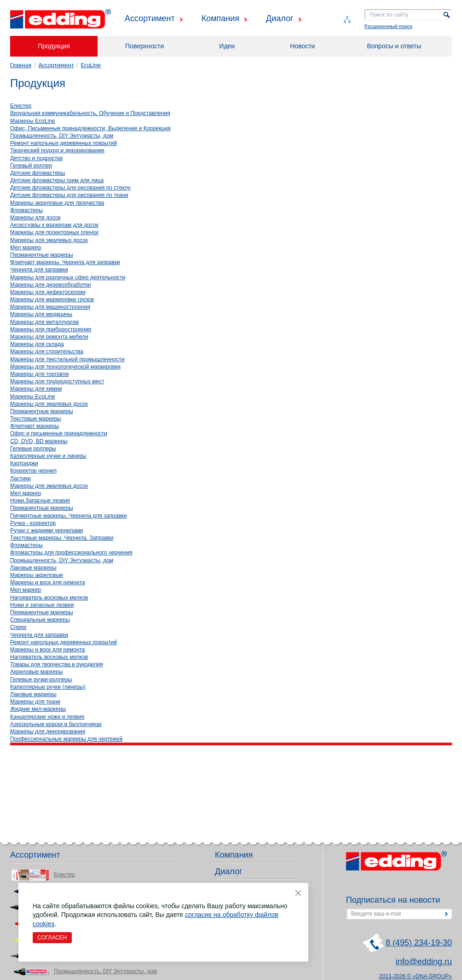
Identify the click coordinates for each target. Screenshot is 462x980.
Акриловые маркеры (36, 672)
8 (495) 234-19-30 (419, 943)
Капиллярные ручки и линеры (48, 456)
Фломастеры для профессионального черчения (71, 553)
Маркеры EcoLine (33, 121)
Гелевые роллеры (33, 449)
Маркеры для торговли (39, 374)
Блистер (21, 106)
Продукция (54, 46)
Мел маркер (26, 248)
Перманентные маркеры (42, 255)
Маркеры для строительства (47, 352)
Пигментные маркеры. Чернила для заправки (69, 516)
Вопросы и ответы (394, 46)
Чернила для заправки (39, 270)
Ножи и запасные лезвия (42, 605)
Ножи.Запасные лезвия (40, 501)
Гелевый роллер (31, 166)
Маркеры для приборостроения (51, 329)
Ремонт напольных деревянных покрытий (64, 143)
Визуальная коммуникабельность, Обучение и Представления (90, 113)
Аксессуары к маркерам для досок (54, 225)
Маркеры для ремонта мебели (49, 337)
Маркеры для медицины (41, 314)
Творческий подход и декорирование (57, 150)
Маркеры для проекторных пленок (54, 232)
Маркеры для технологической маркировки (65, 367)
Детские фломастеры (38, 173)
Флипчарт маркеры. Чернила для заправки (65, 262)
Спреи (18, 627)
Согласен (52, 938)
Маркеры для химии (36, 389)
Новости (302, 46)
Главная (21, 65)
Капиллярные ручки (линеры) (48, 687)
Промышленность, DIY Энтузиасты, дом (62, 136)
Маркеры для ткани (35, 702)
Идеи (227, 46)
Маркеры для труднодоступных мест (57, 381)
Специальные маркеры (40, 620)
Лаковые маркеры (33, 568)
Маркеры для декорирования (48, 732)
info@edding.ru (424, 962)
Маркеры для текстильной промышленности (67, 359)
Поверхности (144, 46)
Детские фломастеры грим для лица (57, 180)
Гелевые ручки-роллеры (41, 680)
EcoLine (91, 65)
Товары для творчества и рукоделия (57, 664)
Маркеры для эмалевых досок (49, 240)
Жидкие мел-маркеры (38, 709)
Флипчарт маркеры (35, 426)
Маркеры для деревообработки (51, 285)
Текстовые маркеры (36, 419)
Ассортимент (150, 18)
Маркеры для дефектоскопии (48, 292)
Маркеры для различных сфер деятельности (68, 277)
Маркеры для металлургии (44, 322)
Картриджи (24, 463)
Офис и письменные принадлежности (59, 433)
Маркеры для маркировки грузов (52, 300)
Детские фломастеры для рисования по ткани (69, 195)
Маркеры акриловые (37, 575)
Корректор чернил (33, 471)
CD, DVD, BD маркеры (39, 441)
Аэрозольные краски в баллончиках (56, 724)
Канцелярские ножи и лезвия (47, 717)
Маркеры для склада (37, 344)
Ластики (20, 478)
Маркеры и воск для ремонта (47, 582)
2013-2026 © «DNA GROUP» (416, 976)
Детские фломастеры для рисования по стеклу (70, 188)
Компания (220, 18)
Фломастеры (26, 210)
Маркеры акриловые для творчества (57, 203)
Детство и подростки (36, 158)
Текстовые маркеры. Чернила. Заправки (62, 538)
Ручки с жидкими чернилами (46, 530)
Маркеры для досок (35, 218)
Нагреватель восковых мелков (49, 598)
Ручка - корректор (33, 523)
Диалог (280, 18)
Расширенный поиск (388, 26)
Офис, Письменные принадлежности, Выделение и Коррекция (90, 128)
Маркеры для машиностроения (50, 307)
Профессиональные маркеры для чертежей (66, 739)
